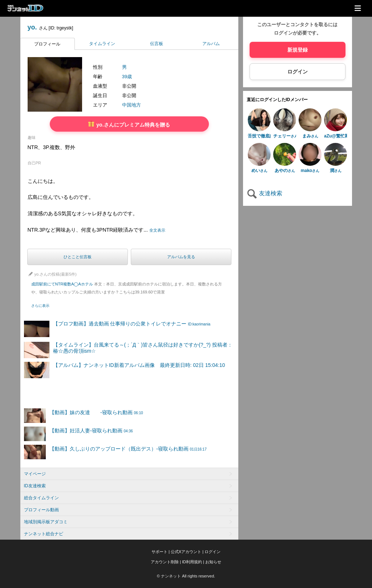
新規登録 (298, 50)
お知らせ (213, 562)
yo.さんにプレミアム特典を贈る (129, 124)
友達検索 (264, 193)
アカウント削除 (165, 562)
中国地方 (132, 105)
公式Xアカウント (186, 552)
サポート (159, 552)
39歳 (127, 77)
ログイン (298, 72)
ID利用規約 (192, 562)
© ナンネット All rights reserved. (186, 576)
